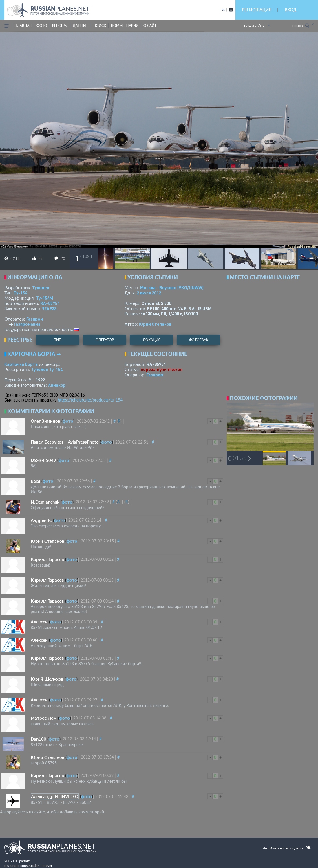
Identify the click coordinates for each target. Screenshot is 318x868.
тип (58, 340)
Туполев (41, 287)
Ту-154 (20, 293)
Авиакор (57, 385)
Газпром (35, 319)
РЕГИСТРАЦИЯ (257, 10)
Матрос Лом (44, 718)
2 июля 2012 (149, 293)
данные (81, 26)
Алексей (39, 622)
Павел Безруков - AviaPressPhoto (65, 442)
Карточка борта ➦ (34, 354)
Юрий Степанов (155, 324)
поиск (100, 26)
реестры (60, 26)
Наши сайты (255, 26)
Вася (35, 481)
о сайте (151, 26)
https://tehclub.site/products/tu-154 (90, 400)
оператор (105, 340)
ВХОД (290, 10)
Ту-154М (44, 298)
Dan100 (39, 739)
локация (152, 340)
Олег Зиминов (45, 421)
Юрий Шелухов (47, 679)
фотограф (199, 340)
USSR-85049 (43, 460)
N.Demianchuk (45, 502)
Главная (24, 26)
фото (42, 26)
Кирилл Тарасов (47, 559)
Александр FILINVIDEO (55, 796)
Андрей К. (41, 520)
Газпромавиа (27, 324)
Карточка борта (21, 364)
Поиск (301, 26)
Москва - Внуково (172, 287)
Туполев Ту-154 (47, 369)
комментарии (125, 26)
